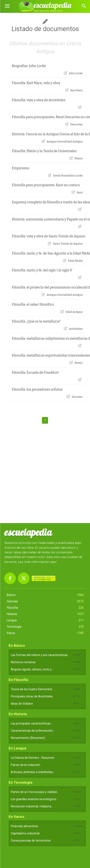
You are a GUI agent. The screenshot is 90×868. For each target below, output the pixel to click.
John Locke (76, 73)
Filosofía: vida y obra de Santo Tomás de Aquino (49, 236)
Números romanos (23, 662)
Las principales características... (32, 723)
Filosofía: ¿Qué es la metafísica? (36, 321)
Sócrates (77, 397)
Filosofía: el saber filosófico (33, 304)
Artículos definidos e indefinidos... (33, 772)
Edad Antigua (74, 141)
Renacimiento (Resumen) (28, 738)
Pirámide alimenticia (24, 826)
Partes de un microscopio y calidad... (35, 792)
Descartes (76, 124)
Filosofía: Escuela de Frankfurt (35, 372)
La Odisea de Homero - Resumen (33, 758)
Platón (79, 158)
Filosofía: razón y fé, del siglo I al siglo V (42, 270)
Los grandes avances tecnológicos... (34, 799)
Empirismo (21, 168)
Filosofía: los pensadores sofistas (37, 389)
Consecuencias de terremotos (31, 841)
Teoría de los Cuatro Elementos (32, 689)
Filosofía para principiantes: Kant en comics (46, 185)
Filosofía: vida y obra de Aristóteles (39, 100)
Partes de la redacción (26, 765)
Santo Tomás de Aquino (68, 244)
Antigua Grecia (56, 141)
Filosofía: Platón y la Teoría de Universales (44, 151)
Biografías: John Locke (29, 66)
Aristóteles (76, 329)
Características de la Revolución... (33, 731)
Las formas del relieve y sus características (39, 655)
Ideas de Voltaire (22, 704)
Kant (80, 192)
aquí (53, 562)
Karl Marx (76, 90)
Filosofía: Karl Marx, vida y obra (36, 83)
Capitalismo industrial (25, 833)
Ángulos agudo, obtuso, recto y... (32, 669)
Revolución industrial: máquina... (32, 806)
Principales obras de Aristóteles (32, 696)
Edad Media (75, 261)
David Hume (61, 176)
